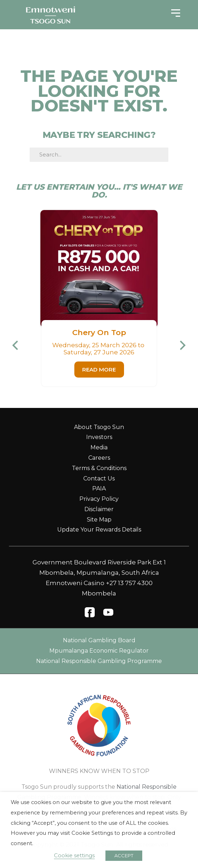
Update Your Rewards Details (99, 530)
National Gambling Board (99, 640)
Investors (99, 437)
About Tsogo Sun (99, 427)
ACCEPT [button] (124, 855)
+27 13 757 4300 (129, 583)
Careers (99, 458)
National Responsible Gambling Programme (99, 661)
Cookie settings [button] (74, 855)
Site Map (99, 520)
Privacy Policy (99, 499)
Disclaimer (99, 509)
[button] (18, 345)
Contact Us (99, 478)
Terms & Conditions (99, 468)
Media (99, 447)
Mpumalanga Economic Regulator (99, 651)
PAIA (99, 488)
